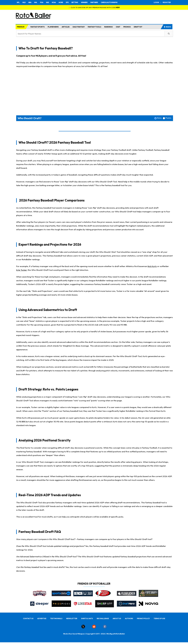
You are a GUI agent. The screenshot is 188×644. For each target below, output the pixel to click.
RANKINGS (109, 27)
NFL (18, 2)
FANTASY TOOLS (94, 27)
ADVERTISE (42, 618)
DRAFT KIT (138, 27)
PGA (42, 2)
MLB (24, 2)
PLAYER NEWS (53, 27)
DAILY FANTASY (79, 27)
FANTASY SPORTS (38, 27)
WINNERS (84, 2)
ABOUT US (117, 618)
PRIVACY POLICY (143, 618)
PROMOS (127, 27)
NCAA (54, 2)
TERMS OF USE (159, 618)
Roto (159, 118)
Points (168, 118)
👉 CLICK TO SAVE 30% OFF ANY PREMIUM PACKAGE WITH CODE (94, 7)
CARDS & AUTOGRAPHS (109, 2)
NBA (30, 2)
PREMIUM (21, 27)
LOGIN (156, 2)
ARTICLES (66, 27)
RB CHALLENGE (103, 618)
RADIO (167, 27)
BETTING (75, 2)
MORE (61, 2)
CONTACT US (28, 618)
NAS (47, 2)
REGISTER (167, 2)
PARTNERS (94, 2)
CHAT (118, 27)
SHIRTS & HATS (87, 618)
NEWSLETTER (72, 618)
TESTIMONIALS (56, 618)
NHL (36, 2)
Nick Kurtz (152, 266)
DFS (67, 2)
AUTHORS (129, 618)
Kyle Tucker (21, 270)
